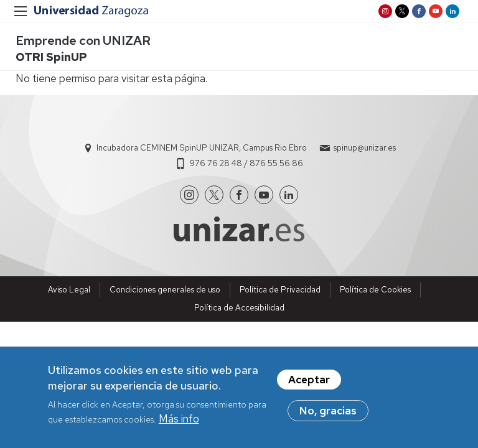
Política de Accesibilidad (239, 308)
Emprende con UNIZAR (83, 40)
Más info (179, 422)
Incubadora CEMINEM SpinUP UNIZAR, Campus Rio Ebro (202, 148)
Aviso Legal (69, 290)
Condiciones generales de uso (165, 290)
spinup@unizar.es (365, 148)
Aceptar (309, 382)
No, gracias (328, 413)
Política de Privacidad (280, 290)
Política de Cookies (375, 290)
